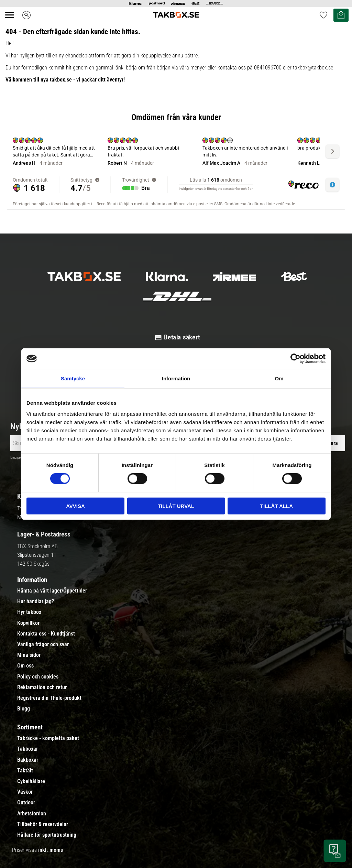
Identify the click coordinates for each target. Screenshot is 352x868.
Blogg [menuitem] (24, 709)
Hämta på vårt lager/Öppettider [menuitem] (52, 591)
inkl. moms (51, 850)
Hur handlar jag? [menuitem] (36, 601)
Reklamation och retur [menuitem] (42, 687)
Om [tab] (279, 378)
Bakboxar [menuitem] (28, 760)
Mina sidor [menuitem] (29, 655)
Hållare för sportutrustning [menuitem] (47, 835)
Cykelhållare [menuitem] (31, 781)
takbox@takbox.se (313, 68)
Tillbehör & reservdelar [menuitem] (43, 824)
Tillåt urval (176, 506)
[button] (13, 23)
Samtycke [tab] (73, 378)
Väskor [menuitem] (25, 792)
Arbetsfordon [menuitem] (32, 814)
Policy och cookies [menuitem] (38, 677)
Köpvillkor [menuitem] (28, 623)
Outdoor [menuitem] (26, 803)
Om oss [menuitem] (25, 666)
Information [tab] (176, 378)
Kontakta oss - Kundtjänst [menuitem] (46, 634)
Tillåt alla (277, 506)
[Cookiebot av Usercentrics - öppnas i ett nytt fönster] (295, 359)
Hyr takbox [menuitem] (29, 612)
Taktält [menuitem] (25, 771)
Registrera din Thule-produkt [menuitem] (49, 698)
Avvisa (75, 506)
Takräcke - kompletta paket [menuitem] (48, 738)
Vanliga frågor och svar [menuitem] (43, 644)
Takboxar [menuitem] (27, 749)
